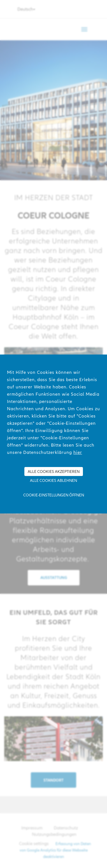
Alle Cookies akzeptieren (54, 471)
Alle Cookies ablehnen (53, 480)
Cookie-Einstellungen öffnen (54, 495)
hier (78, 452)
